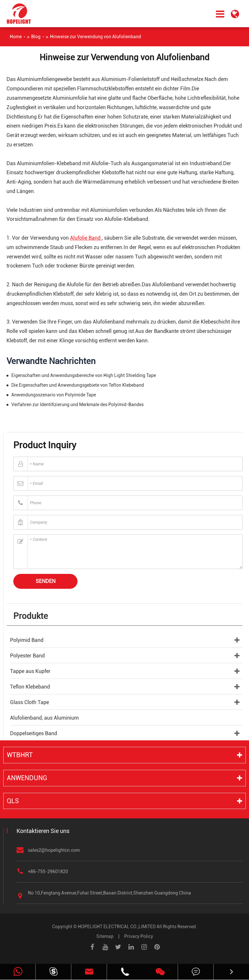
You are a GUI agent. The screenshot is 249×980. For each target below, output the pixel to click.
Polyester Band (27, 656)
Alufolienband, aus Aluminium (44, 718)
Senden (46, 581)
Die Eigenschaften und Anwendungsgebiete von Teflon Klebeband (78, 385)
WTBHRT (20, 755)
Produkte (31, 616)
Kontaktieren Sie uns (43, 831)
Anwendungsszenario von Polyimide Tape (54, 395)
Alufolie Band (86, 238)
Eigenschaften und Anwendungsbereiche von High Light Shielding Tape (84, 375)
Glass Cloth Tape (30, 702)
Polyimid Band (27, 640)
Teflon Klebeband (30, 687)
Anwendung (27, 778)
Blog (36, 37)
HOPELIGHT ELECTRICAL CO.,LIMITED (117, 927)
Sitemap (105, 936)
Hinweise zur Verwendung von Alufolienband (95, 37)
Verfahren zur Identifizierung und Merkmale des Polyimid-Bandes (77, 405)
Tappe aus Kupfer (30, 671)
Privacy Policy (139, 936)
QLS (13, 801)
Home (16, 37)
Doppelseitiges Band (34, 733)
